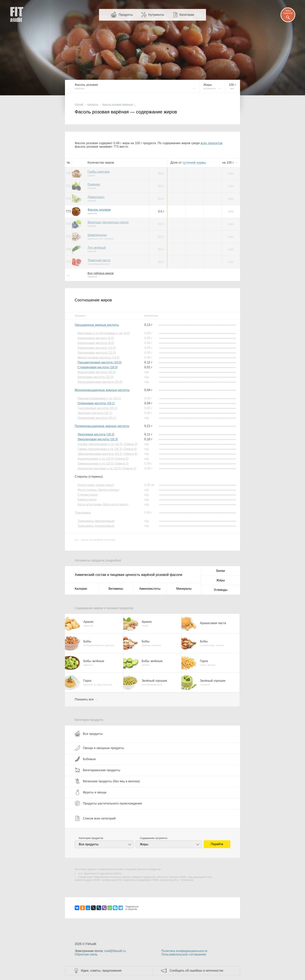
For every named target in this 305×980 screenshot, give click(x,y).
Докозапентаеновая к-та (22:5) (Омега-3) (107, 468)
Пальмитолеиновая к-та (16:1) (99, 398)
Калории (81, 589)
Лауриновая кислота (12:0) (97, 353)
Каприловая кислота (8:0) (96, 343)
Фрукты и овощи (91, 792)
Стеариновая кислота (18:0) (98, 367)
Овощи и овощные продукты (99, 748)
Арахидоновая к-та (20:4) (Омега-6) (103, 459)
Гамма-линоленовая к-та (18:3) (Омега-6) (107, 449)
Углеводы (221, 590)
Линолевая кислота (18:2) (96, 434)
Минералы (184, 589)
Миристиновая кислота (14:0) (99, 358)
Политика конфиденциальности (184, 951)
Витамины (116, 589)
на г (228, 163)
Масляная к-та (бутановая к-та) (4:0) (104, 333)
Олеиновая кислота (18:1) (96, 403)
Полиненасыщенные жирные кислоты (102, 426)
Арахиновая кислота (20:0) (97, 372)
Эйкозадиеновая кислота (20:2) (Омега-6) (107, 454)
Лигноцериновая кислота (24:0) (100, 382)
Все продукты (89, 734)
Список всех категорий (95, 818)
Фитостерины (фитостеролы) (98, 490)
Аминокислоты (150, 589)
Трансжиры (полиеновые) (96, 526)
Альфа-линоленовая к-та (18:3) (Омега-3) (107, 444)
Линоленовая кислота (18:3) (98, 439)
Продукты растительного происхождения (108, 803)
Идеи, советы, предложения (101, 971)
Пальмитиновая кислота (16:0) (99, 362)
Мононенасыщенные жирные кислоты (102, 390)
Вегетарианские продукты (97, 770)
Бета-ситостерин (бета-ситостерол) (103, 504)
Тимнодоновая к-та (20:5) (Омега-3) (103, 464)
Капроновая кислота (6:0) (96, 338)
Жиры (221, 580)
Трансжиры (83, 513)
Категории (187, 15)
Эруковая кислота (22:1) (95, 413)
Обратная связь (86, 954)
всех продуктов (211, 143)
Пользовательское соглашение (184, 954)
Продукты (126, 15)
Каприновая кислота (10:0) (97, 348)
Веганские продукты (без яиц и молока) (107, 781)
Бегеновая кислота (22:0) (96, 377)
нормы (194, 163)
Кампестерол (87, 500)
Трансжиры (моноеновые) (96, 521)
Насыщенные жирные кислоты (97, 325)
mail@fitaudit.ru (115, 951)
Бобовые (85, 759)
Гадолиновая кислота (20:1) (97, 408)
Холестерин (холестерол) (96, 485)
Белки (221, 571)
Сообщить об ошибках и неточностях (196, 971)
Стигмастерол (88, 495)
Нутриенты (156, 15)
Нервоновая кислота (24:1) (97, 418)
